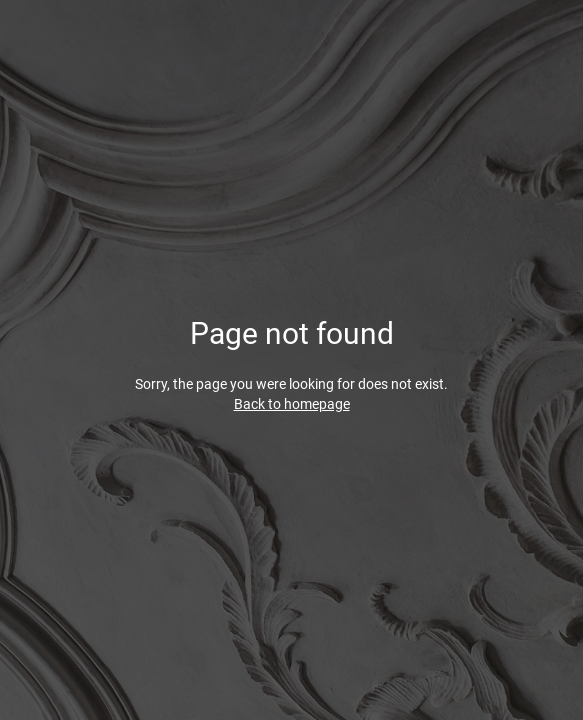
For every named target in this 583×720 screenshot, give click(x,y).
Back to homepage (292, 404)
